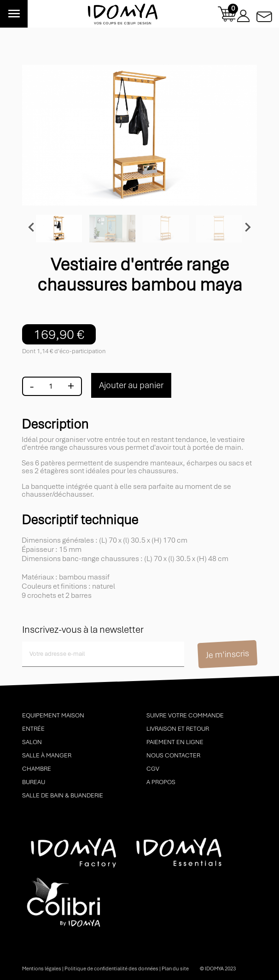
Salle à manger (47, 755)
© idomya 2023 (218, 969)
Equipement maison (53, 715)
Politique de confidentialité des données (111, 969)
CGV (153, 769)
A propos (161, 782)
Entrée (33, 729)
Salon (32, 742)
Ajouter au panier (131, 385)
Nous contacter (173, 755)
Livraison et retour (178, 729)
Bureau (34, 782)
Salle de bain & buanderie (63, 795)
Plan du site (175, 969)
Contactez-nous (264, 14)
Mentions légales (42, 969)
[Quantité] (51, 386)
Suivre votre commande (185, 715)
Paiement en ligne (175, 742)
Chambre (37, 769)
